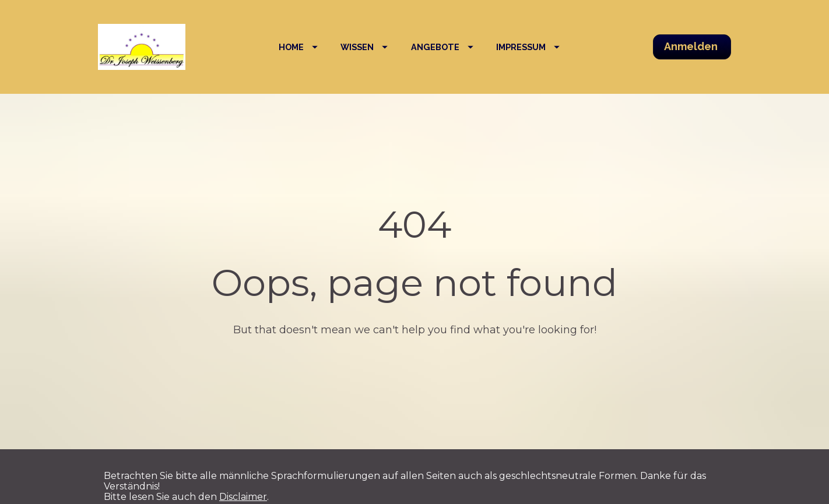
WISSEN (364, 47)
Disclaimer (243, 489)
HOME (298, 47)
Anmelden (692, 46)
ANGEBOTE (442, 47)
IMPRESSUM (528, 47)
